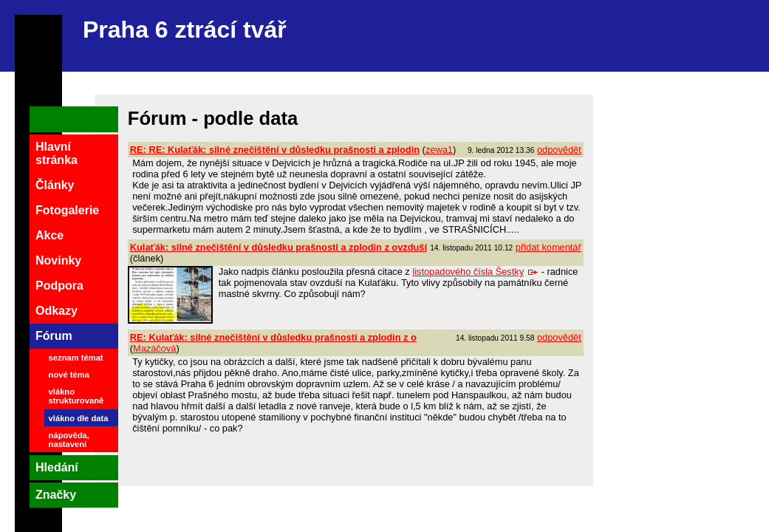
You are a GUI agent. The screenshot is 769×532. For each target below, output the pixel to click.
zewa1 (439, 150)
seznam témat (76, 358)
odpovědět (559, 150)
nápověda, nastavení (69, 440)
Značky (56, 495)
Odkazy (57, 311)
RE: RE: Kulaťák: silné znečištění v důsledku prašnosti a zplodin (275, 150)
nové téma (69, 375)
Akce (49, 235)
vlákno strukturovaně (76, 396)
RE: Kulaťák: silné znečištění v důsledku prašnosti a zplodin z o (273, 337)
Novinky (58, 260)
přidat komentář (548, 247)
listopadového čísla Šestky (475, 272)
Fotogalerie (67, 210)
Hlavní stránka (57, 153)
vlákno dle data (79, 418)
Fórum (54, 336)
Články (55, 185)
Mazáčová (154, 348)
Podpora (59, 286)
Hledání (57, 467)
